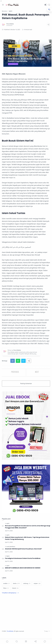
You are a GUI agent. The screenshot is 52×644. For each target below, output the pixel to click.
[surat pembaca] (11, 548)
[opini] (8, 523)
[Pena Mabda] (10, 24)
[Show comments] (45, 641)
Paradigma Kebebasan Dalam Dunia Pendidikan (25, 561)
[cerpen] (37, 586)
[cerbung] (27, 586)
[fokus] (6, 591)
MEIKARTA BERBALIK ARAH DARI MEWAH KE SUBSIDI (25, 570)
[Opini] (8, 558)
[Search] (49, 5)
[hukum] (15, 591)
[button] (46, 5)
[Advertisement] (26, 615)
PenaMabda (10, 634)
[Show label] (10, 596)
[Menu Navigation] (3, 5)
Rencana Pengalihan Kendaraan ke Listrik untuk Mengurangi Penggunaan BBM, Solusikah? (25, 527)
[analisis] (6, 586)
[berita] (16, 586)
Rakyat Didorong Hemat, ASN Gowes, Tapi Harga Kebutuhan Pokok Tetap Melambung (25, 539)
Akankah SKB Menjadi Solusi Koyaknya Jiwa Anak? (26, 551)
